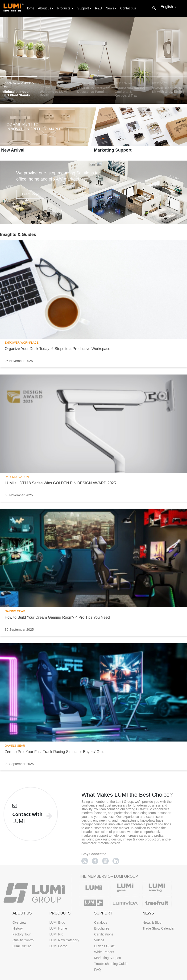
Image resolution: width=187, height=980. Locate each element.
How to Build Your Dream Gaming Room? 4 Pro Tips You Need (57, 617)
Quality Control (23, 940)
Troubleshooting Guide (111, 964)
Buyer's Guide (104, 946)
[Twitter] (85, 861)
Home (30, 8)
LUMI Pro (56, 934)
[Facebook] (95, 861)
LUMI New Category (64, 940)
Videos (99, 940)
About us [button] (46, 8)
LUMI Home (58, 928)
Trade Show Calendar (158, 928)
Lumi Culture (22, 946)
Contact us (128, 8)
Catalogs (101, 922)
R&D (99, 8)
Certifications (104, 934)
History (18, 928)
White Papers (104, 952)
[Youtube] (105, 861)
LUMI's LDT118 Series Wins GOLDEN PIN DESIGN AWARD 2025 (60, 483)
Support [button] (84, 8)
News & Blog (152, 922)
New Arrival (13, 150)
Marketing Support (113, 150)
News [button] (111, 8)
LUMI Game (58, 946)
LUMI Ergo (57, 922)
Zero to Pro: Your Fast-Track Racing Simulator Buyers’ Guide (56, 752)
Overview (19, 922)
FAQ (97, 970)
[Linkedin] (116, 861)
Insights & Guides (18, 235)
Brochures (102, 928)
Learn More (31, 194)
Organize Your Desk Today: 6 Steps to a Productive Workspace (58, 349)
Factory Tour (22, 934)
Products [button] (65, 8)
